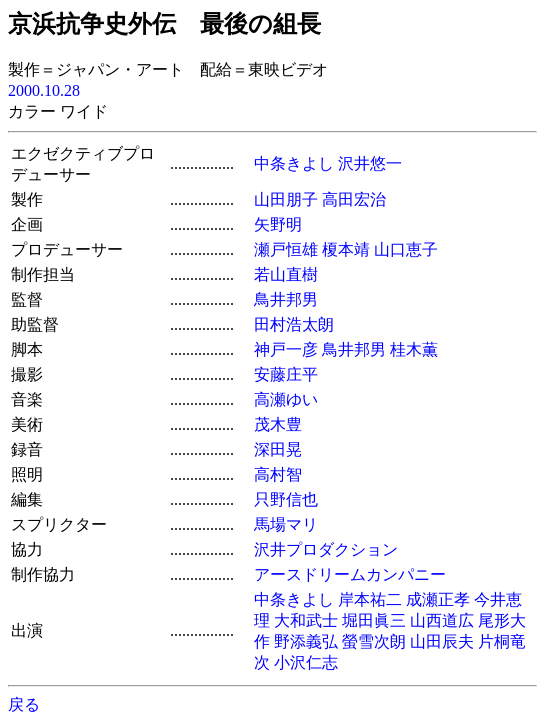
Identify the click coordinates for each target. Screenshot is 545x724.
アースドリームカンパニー (350, 574)
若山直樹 (286, 274)
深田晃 (278, 449)
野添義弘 (306, 641)
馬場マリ (286, 524)
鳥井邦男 (286, 299)
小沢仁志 (306, 662)
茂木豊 (278, 424)
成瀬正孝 (438, 599)
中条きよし (294, 163)
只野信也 (286, 499)
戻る (24, 704)
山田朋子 (286, 199)
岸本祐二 (370, 599)
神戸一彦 (286, 349)
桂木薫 (414, 349)
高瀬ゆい (286, 399)
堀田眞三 (374, 620)
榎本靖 (346, 249)
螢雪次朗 (374, 641)
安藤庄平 (286, 374)
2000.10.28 (44, 90)
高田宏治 (354, 199)
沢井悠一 (370, 163)
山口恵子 (406, 249)
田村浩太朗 (294, 324)
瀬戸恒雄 (286, 249)
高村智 (278, 474)
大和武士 (306, 620)
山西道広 (442, 620)
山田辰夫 (442, 641)
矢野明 (278, 224)
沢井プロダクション (326, 549)
